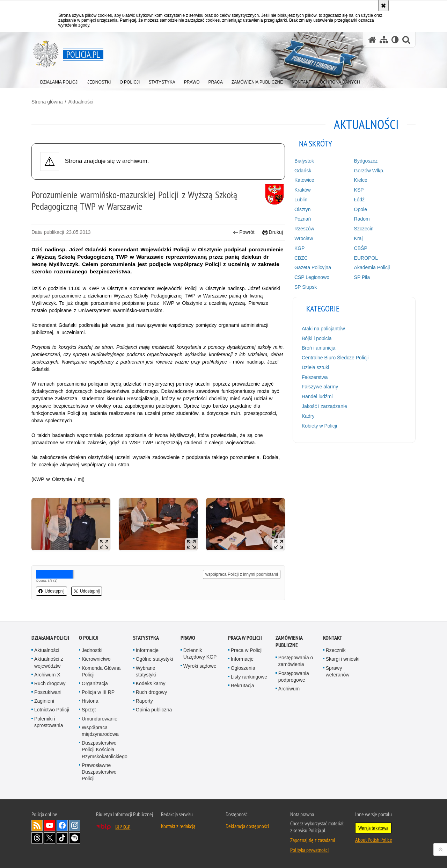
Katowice (304, 180)
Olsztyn (303, 209)
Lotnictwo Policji (52, 710)
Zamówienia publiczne (289, 641)
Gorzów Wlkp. (369, 171)
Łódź (359, 200)
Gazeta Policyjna (313, 267)
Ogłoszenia (243, 668)
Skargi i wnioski (343, 659)
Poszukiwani (48, 692)
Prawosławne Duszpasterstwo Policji (99, 772)
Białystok (304, 161)
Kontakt (333, 638)
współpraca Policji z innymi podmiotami (242, 574)
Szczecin (364, 229)
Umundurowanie (100, 719)
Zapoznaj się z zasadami (313, 840)
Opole (361, 209)
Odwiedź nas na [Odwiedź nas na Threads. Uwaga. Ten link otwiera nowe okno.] (37, 838)
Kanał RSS (37, 825)
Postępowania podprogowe (294, 677)
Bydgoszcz (366, 161)
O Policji (89, 638)
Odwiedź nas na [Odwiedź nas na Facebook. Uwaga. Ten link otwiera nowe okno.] (62, 825)
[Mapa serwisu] (384, 40)
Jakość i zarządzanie (324, 406)
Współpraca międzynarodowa (100, 731)
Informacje (147, 650)
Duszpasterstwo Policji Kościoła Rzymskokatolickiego (105, 749)
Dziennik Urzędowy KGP (200, 654)
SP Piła (362, 277)
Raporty (144, 701)
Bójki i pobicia (317, 338)
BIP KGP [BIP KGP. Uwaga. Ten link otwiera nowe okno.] (123, 827)
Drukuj (273, 232)
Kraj (358, 238)
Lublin (301, 200)
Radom (362, 219)
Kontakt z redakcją (178, 826)
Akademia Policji (372, 267)
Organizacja (95, 683)
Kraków (303, 190)
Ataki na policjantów (323, 329)
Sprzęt (89, 710)
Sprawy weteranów (338, 671)
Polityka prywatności (309, 850)
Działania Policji (50, 638)
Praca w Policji (245, 638)
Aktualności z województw (49, 662)
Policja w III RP (98, 692)
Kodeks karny (151, 683)
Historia (90, 701)
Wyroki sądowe (200, 666)
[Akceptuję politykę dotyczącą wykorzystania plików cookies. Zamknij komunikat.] (383, 6)
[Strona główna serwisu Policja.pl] (372, 40)
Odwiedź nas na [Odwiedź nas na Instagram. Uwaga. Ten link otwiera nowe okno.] (75, 825)
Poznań (303, 219)
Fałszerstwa (315, 377)
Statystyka (146, 638)
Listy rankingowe (249, 677)
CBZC (301, 258)
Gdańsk (303, 171)
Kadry (308, 416)
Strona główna (47, 102)
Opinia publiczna (154, 710)
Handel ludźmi (317, 396)
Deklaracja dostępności (247, 826)
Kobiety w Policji (319, 426)
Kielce (361, 180)
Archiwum (289, 689)
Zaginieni (44, 701)
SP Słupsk (306, 287)
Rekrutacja (243, 686)
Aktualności (81, 102)
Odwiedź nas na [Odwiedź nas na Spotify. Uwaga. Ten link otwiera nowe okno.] (75, 838)
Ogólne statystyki (155, 659)
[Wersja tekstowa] (395, 40)
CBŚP (361, 248)
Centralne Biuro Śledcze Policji (335, 358)
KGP (300, 248)
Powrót (244, 232)
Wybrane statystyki (146, 671)
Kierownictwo (96, 659)
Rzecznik (336, 650)
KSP (359, 190)
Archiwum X (47, 675)
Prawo (188, 638)
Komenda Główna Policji (101, 671)
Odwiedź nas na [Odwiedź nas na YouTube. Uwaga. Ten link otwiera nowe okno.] (50, 825)
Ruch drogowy (50, 683)
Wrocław (304, 238)
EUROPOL (366, 258)
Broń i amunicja (319, 348)
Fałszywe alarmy (320, 387)
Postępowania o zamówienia (296, 661)
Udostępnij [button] (52, 591)
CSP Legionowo (312, 277)
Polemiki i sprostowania (49, 722)
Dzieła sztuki (316, 367)
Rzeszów (304, 229)
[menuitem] (59, 81)
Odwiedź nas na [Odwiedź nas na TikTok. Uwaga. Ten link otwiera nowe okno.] (62, 838)
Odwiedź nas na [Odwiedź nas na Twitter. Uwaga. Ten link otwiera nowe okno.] (50, 838)
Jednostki (92, 650)
